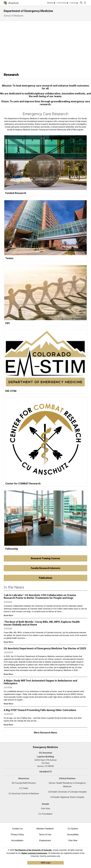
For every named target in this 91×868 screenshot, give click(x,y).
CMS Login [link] (46, 863)
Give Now (45, 809)
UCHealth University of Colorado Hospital (67, 792)
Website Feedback (45, 829)
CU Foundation (45, 814)
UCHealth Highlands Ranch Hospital (67, 797)
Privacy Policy (17, 835)
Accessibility (73, 835)
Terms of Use (45, 835)
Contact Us (17, 829)
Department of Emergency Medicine (28, 11)
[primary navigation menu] (85, 3)
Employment (45, 840)
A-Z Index (24, 788)
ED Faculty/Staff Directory (24, 783)
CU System (73, 829)
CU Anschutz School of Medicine (24, 794)
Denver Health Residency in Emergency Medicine (67, 785)
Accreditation (17, 840)
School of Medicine (13, 16)
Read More (8, 615)
